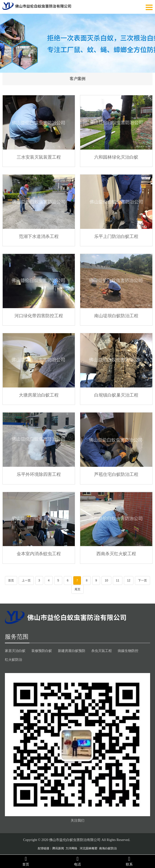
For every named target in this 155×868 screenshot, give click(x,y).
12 (129, 580)
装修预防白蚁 (42, 651)
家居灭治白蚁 (15, 651)
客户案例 (77, 79)
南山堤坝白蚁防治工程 (116, 316)
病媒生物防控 (128, 651)
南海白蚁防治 (108, 848)
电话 (78, 861)
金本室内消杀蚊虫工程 (39, 553)
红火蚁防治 (13, 660)
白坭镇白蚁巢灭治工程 (116, 395)
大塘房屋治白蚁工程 (39, 395)
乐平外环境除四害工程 (39, 474)
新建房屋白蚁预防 (72, 651)
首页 (11, 580)
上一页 (26, 580)
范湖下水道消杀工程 (39, 236)
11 (118, 580)
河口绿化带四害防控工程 (39, 316)
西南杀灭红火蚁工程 (116, 553)
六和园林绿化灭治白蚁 (116, 157)
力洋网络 (71, 848)
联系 (129, 861)
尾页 (77, 589)
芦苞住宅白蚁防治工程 (116, 474)
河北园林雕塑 (89, 848)
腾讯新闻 (58, 848)
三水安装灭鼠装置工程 (39, 157)
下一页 (142, 580)
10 (106, 580)
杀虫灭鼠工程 (102, 651)
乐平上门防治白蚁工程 (116, 236)
